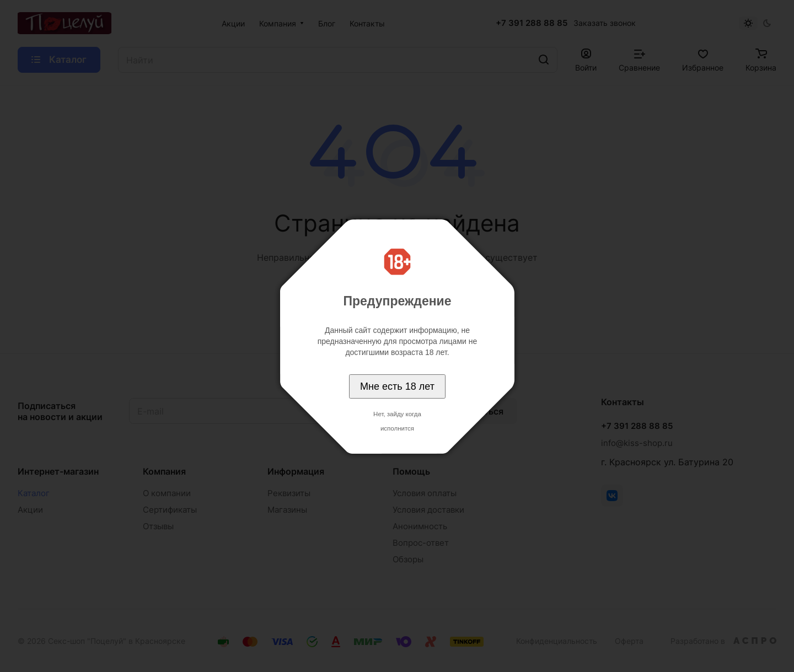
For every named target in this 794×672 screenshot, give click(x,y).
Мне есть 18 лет (397, 386)
